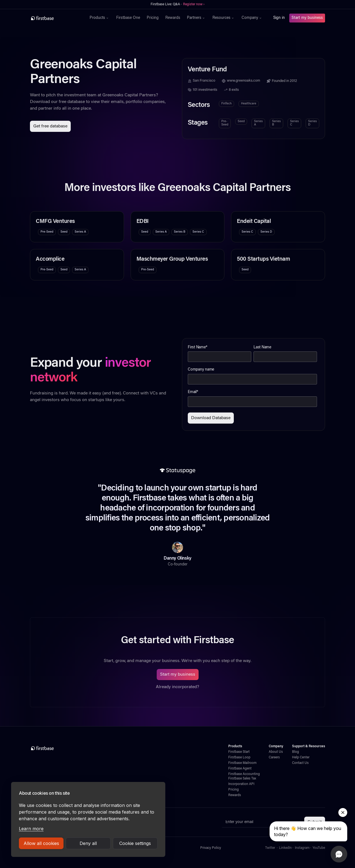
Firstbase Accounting (244, 774)
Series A (258, 123)
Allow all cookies (41, 843)
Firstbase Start (239, 752)
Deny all (88, 843)
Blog (296, 752)
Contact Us (300, 763)
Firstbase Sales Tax (242, 779)
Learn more (31, 829)
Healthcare (249, 104)
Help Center (301, 758)
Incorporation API (241, 784)
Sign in (279, 18)
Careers (274, 758)
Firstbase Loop (239, 758)
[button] (100, 18)
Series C (294, 123)
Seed (241, 121)
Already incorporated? (177, 687)
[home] (54, 18)
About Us (276, 752)
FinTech (226, 104)
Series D (312, 123)
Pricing (153, 18)
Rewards (173, 18)
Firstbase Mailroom (242, 763)
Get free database (50, 126)
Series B (276, 123)
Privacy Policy (211, 848)
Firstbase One (128, 18)
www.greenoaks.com (244, 81)
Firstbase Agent (240, 769)
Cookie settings (135, 843)
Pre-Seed (225, 123)
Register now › (194, 4)
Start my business (307, 18)
